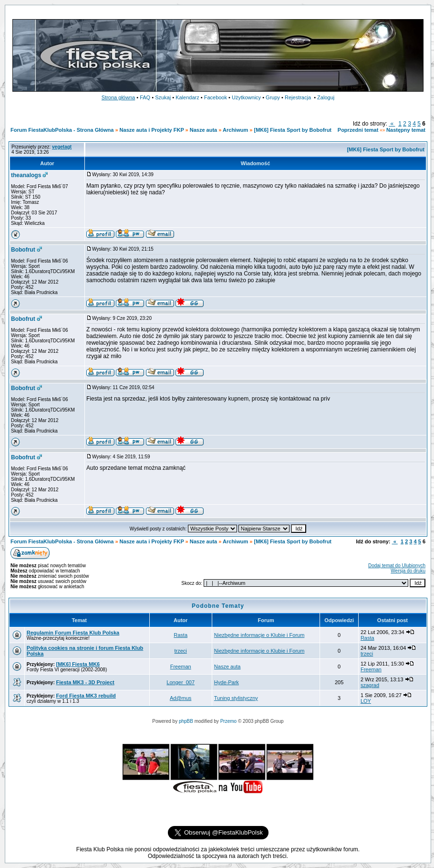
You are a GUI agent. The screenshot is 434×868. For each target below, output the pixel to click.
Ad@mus (181, 698)
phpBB (186, 721)
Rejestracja (298, 97)
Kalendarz (187, 97)
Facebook (216, 97)
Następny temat (406, 130)
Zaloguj (326, 97)
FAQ (145, 97)
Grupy (273, 97)
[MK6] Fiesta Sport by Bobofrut (293, 130)
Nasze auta (203, 130)
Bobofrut (23, 250)
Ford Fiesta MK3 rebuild (86, 696)
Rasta (181, 635)
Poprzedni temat (358, 130)
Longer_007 (181, 682)
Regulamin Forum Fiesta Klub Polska (73, 633)
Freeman (181, 667)
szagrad (370, 685)
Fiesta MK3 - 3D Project (85, 682)
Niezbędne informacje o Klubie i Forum (259, 635)
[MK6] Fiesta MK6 (78, 664)
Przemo (228, 721)
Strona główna (118, 97)
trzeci (181, 651)
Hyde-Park (227, 682)
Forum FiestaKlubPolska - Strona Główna (62, 130)
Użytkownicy (246, 97)
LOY (366, 701)
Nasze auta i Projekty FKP (152, 130)
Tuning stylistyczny (236, 698)
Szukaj (163, 97)
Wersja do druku (408, 571)
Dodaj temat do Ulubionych (397, 566)
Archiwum (235, 130)
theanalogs (26, 175)
